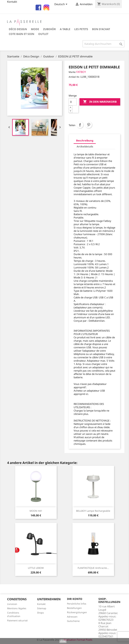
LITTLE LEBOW (36, 568)
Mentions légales (17, 608)
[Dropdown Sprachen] (61, 4)
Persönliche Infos (77, 604)
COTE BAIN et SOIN (22, 34)
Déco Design (18, 29)
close (63, 641)
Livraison (12, 604)
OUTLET (43, 34)
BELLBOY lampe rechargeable (93, 511)
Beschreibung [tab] (85, 140)
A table (65, 29)
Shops (40, 613)
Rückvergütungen (77, 612)
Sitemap (42, 608)
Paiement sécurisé (17, 620)
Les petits (81, 29)
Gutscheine (73, 621)
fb (38, 7)
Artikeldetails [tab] (85, 146)
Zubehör (49, 29)
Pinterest (89, 125)
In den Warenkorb (100, 102)
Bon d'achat (101, 29)
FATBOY (81, 72)
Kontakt (41, 604)
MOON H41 (36, 511)
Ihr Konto (75, 599)
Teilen (80, 125)
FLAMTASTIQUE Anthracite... (93, 568)
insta (46, 7)
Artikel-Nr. (74, 77)
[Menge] (73, 102)
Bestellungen (74, 608)
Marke (72, 72)
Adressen (72, 617)
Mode (35, 29)
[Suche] (103, 44)
